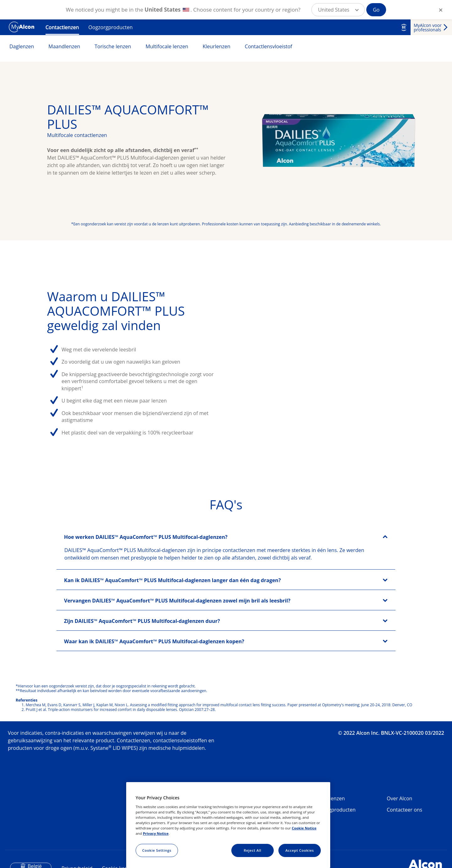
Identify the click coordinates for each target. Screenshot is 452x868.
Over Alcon (399, 798)
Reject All (252, 850)
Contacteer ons (404, 810)
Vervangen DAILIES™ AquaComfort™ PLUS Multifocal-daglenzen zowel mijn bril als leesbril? (177, 601)
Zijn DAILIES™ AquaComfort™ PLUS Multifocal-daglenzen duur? (142, 621)
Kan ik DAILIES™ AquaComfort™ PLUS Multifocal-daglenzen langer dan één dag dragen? (172, 580)
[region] (228, 825)
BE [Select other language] (404, 27)
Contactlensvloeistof (269, 46)
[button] (338, 10)
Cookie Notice (304, 828)
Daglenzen (22, 46)
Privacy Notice (156, 833)
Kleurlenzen (216, 46)
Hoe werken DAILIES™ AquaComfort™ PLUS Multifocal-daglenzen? (146, 537)
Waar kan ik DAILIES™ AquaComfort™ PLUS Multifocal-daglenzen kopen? (154, 641)
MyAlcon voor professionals (428, 27)
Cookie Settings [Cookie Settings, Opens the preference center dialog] (157, 850)
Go (376, 10)
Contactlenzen (62, 27)
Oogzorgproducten (111, 27)
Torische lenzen (113, 46)
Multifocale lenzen (167, 46)
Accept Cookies (300, 850)
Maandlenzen (64, 46)
